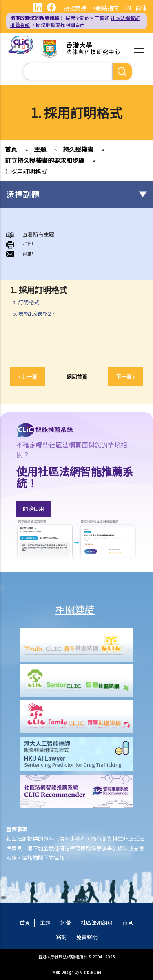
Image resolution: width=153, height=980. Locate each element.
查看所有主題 (38, 234)
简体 (141, 8)
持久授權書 (78, 149)
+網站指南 (106, 8)
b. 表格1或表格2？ (34, 313)
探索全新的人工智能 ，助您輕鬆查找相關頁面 (75, 21)
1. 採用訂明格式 (26, 171)
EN (127, 8)
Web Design (63, 972)
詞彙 (66, 923)
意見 (128, 923)
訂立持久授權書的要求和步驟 (45, 160)
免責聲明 (87, 937)
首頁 (11, 149)
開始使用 (33, 509)
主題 (40, 149)
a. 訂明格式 (26, 302)
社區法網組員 (97, 923)
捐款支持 (75, 8)
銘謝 (61, 937)
